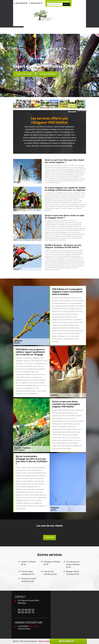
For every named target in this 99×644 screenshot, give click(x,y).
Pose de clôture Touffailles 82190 (28, 573)
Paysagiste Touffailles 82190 (52, 563)
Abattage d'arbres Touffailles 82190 (73, 573)
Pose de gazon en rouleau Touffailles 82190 (73, 564)
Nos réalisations (48, 74)
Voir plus (49, 538)
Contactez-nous (24, 74)
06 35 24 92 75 (36, 3)
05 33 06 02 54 (21, 3)
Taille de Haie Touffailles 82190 (50, 573)
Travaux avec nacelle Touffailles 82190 (29, 580)
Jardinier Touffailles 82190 (28, 563)
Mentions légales (45, 641)
